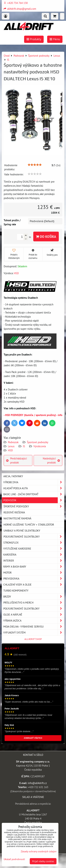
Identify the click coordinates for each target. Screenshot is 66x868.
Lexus (11, 446)
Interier (34, 561)
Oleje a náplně (34, 615)
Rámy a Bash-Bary (34, 567)
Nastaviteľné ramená (17, 518)
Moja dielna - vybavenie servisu (34, 627)
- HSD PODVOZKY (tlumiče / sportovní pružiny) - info (33, 415)
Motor (34, 573)
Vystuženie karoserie (34, 549)
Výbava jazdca (34, 621)
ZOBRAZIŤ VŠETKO (33, 738)
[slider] (35, 165)
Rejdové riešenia (14, 512)
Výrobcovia (40, 446)
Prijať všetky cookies (43, 861)
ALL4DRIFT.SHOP (33, 639)
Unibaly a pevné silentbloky (22, 531)
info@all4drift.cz (37, 783)
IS (24, 446)
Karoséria (34, 555)
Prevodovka (34, 579)
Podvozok (14, 442)
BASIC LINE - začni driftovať (34, 494)
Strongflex (34, 543)
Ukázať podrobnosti (14, 859)
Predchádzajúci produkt (17, 460)
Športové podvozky (38, 442)
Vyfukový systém (34, 633)
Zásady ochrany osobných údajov (39, 851)
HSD (10, 450)
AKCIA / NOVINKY (13, 476)
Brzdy (34, 597)
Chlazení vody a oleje (34, 585)
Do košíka (46, 236)
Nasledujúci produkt (51, 460)
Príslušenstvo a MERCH (34, 603)
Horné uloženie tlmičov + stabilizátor (29, 525)
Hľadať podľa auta (34, 488)
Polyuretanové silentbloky (34, 537)
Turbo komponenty (16, 590)
